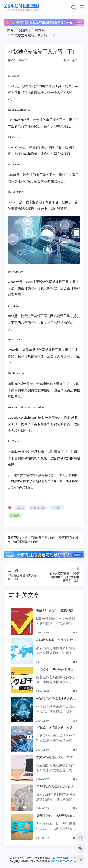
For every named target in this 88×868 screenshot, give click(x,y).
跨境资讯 (15, 516)
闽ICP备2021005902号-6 (65, 861)
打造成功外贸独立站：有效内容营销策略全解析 (56, 728)
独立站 (40, 30)
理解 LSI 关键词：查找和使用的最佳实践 (56, 611)
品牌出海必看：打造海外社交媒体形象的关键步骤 (56, 640)
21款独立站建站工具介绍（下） (34, 35)
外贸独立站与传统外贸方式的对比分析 (56, 699)
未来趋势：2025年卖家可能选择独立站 (56, 669)
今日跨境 (24, 30)
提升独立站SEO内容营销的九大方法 (56, 816)
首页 (10, 30)
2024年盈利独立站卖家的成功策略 (56, 787)
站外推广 (57, 508)
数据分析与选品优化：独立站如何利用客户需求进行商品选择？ (56, 757)
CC (12, 61)
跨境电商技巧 (38, 508)
